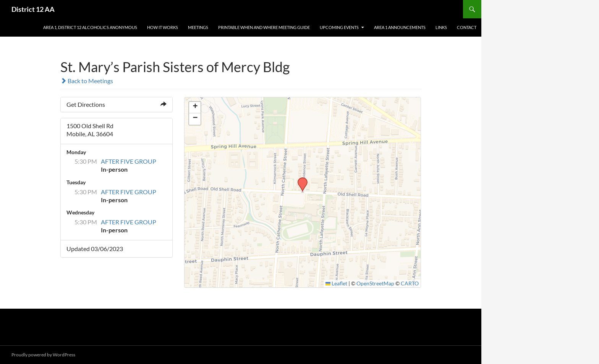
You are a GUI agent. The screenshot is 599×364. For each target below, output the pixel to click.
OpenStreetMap (375, 283)
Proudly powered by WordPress (43, 355)
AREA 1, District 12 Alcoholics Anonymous (90, 27)
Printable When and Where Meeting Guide (264, 27)
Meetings (198, 27)
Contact (467, 27)
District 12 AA (33, 9)
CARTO (410, 283)
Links (441, 27)
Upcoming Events (339, 27)
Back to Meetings (87, 81)
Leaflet (337, 283)
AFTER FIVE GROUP (129, 161)
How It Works (163, 27)
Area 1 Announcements (400, 27)
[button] (300, 180)
